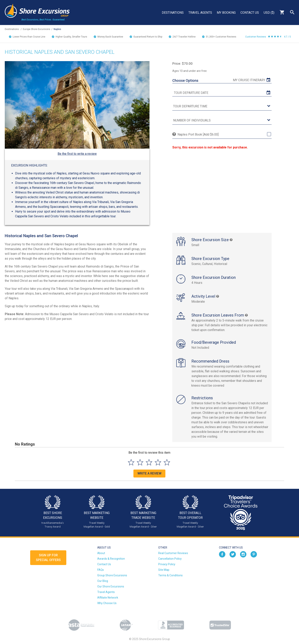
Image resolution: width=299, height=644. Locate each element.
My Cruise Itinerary (249, 80)
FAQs (101, 570)
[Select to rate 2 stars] (140, 462)
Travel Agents (200, 13)
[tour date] (222, 93)
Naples (57, 29)
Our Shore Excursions (111, 586)
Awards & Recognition (111, 559)
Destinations (173, 13)
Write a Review (149, 473)
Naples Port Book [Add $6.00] (198, 134)
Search (292, 12)
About (101, 553)
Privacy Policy (167, 564)
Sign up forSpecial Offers (48, 558)
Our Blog (103, 581)
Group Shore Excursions (112, 575)
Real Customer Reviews (173, 553)
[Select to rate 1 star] (131, 462)
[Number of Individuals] (222, 121)
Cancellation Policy (170, 559)
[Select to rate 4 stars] (158, 462)
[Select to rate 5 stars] (167, 462)
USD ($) (269, 13)
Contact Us (250, 13)
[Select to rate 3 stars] (149, 462)
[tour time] (222, 106)
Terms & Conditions (170, 575)
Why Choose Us (107, 603)
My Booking (226, 13)
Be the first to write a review (77, 154)
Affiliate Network (108, 598)
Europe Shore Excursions (37, 29)
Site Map (164, 570)
